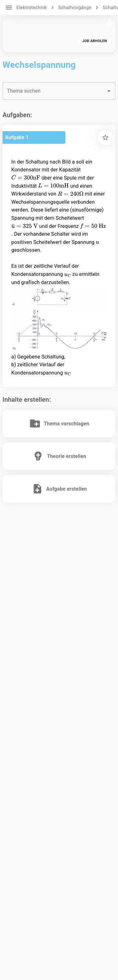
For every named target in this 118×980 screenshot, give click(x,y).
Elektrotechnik (32, 8)
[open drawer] (9, 8)
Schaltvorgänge (75, 8)
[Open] (109, 91)
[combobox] (59, 91)
